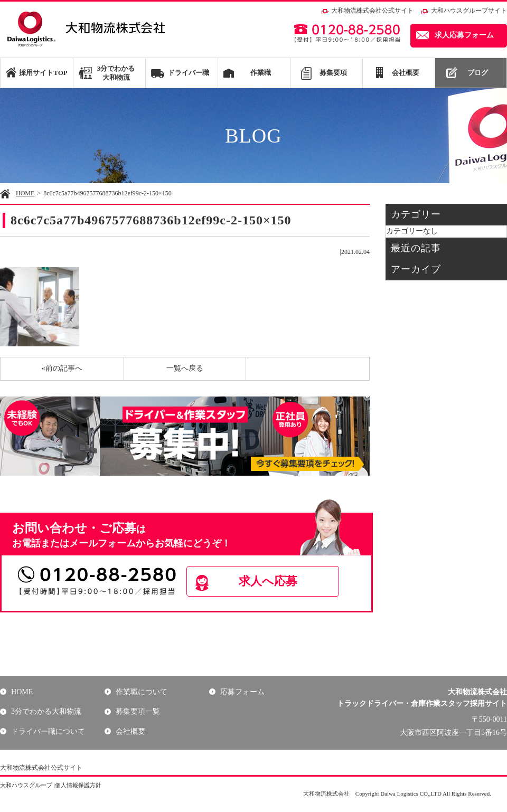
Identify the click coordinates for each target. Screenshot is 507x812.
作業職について (141, 692)
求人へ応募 (273, 581)
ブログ (478, 73)
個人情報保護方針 (78, 785)
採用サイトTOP (43, 73)
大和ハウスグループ (26, 785)
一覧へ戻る (185, 368)
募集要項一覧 (137, 711)
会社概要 (406, 73)
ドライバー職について (48, 731)
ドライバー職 (189, 73)
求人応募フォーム (464, 35)
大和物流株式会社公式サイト (372, 11)
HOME (25, 193)
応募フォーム (242, 692)
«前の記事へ (62, 368)
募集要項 (333, 73)
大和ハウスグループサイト (469, 11)
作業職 (261, 73)
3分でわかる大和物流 (116, 73)
